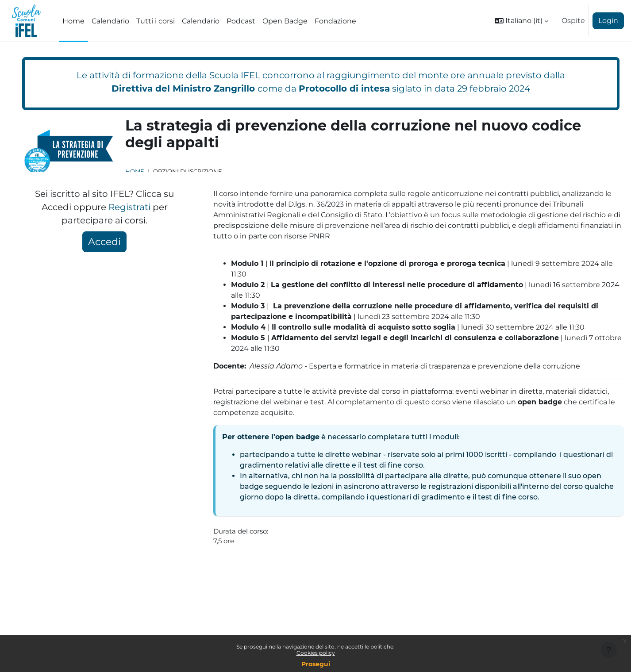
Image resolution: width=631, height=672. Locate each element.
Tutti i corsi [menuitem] (156, 21)
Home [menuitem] (73, 21)
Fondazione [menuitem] (335, 21)
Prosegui (316, 664)
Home (135, 171)
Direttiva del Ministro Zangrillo (183, 88)
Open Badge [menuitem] (285, 21)
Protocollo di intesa (344, 88)
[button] (521, 21)
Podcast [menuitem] (241, 21)
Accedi (104, 242)
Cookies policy (316, 653)
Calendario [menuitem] (110, 21)
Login (608, 21)
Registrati (129, 207)
